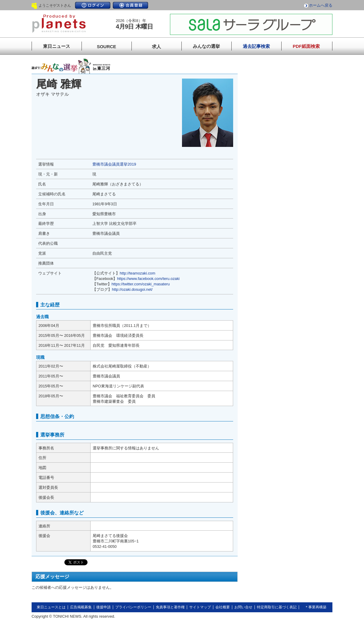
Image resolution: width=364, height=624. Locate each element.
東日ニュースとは (51, 607)
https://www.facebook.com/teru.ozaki (148, 279)
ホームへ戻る (321, 5)
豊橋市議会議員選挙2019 (114, 164)
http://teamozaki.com (137, 273)
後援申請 (103, 607)
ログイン (93, 5)
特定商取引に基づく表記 (277, 607)
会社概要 (223, 607)
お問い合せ (243, 607)
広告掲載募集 (81, 607)
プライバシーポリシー (133, 607)
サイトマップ (200, 607)
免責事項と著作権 (170, 607)
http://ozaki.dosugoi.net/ (132, 289)
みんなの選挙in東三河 (71, 66)
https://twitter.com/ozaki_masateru (141, 284)
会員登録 (131, 5)
